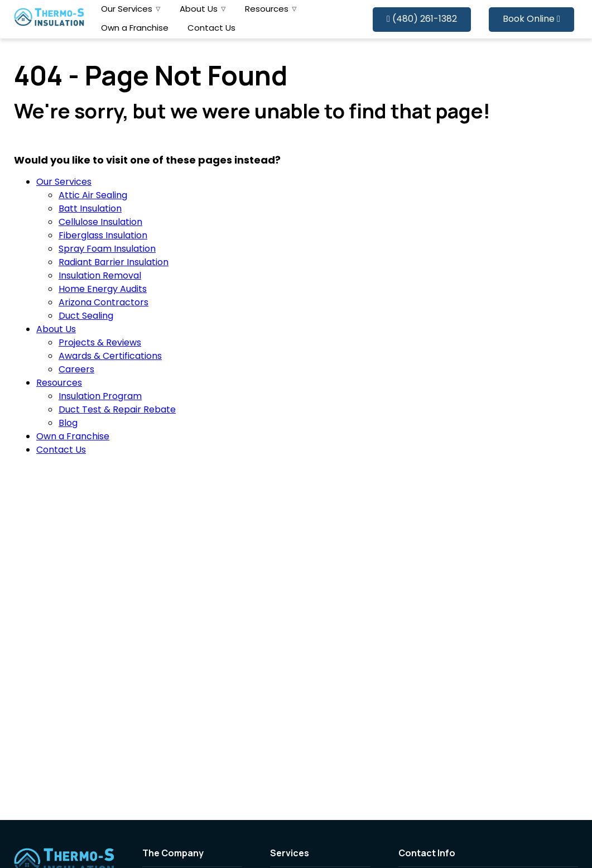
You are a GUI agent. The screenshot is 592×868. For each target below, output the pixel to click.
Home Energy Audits (103, 290)
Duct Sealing (86, 316)
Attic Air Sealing (93, 196)
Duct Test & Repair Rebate (117, 410)
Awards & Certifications (110, 357)
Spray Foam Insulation (107, 250)
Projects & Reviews (100, 343)
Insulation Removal (100, 276)
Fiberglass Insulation (103, 236)
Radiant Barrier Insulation (114, 263)
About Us (199, 10)
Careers (76, 370)
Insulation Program (100, 397)
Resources (267, 10)
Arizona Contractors (104, 303)
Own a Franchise (135, 29)
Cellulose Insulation (100, 223)
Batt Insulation (90, 209)
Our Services (127, 10)
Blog (68, 424)
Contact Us (211, 29)
